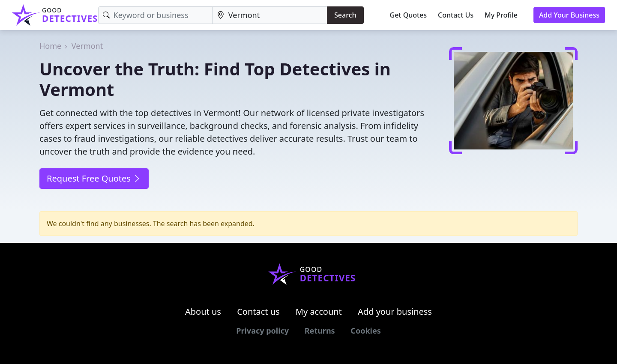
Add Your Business (569, 15)
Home (50, 46)
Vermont (87, 46)
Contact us (258, 312)
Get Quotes (409, 15)
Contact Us (456, 15)
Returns (320, 331)
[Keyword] (155, 15)
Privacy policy (262, 331)
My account (319, 312)
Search (345, 15)
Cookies (365, 331)
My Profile (501, 15)
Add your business (395, 312)
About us (203, 312)
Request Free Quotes (94, 178)
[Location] (270, 15)
